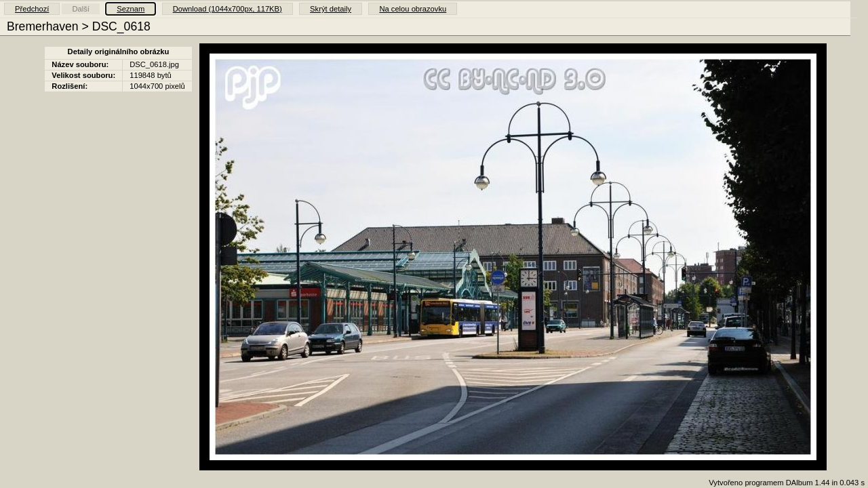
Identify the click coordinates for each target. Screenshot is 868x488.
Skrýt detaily (331, 9)
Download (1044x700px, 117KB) (228, 9)
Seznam (131, 9)
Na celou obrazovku (413, 9)
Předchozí (32, 9)
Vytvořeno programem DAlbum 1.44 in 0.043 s (787, 483)
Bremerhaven (43, 26)
